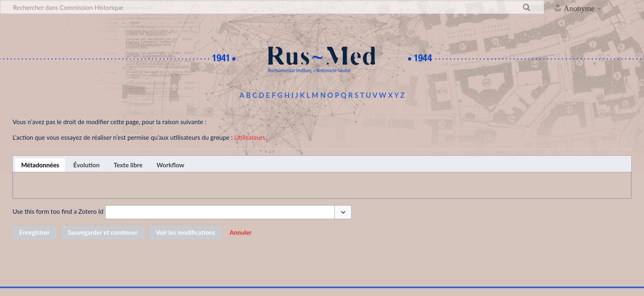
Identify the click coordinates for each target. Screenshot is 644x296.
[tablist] (322, 164)
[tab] (40, 165)
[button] (343, 212)
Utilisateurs (250, 137)
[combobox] (220, 212)
